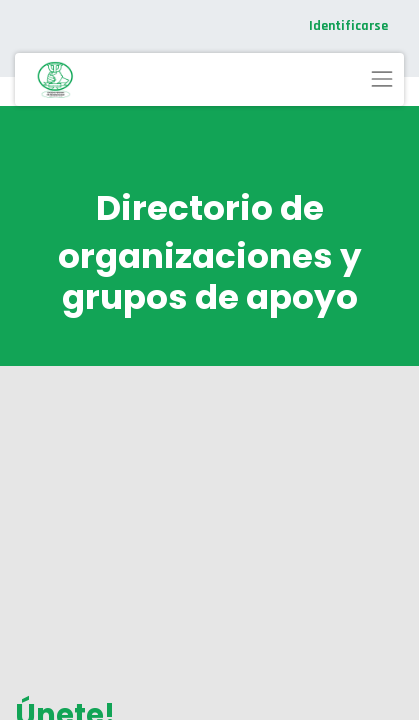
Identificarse (348, 26)
